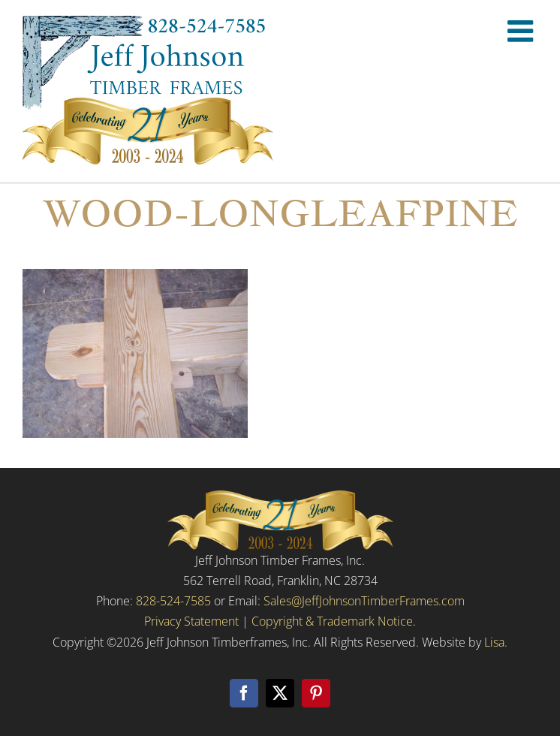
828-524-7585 (173, 601)
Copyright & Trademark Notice (332, 621)
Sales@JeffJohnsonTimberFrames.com (364, 601)
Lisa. (496, 642)
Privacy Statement (191, 621)
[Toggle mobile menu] (522, 31)
